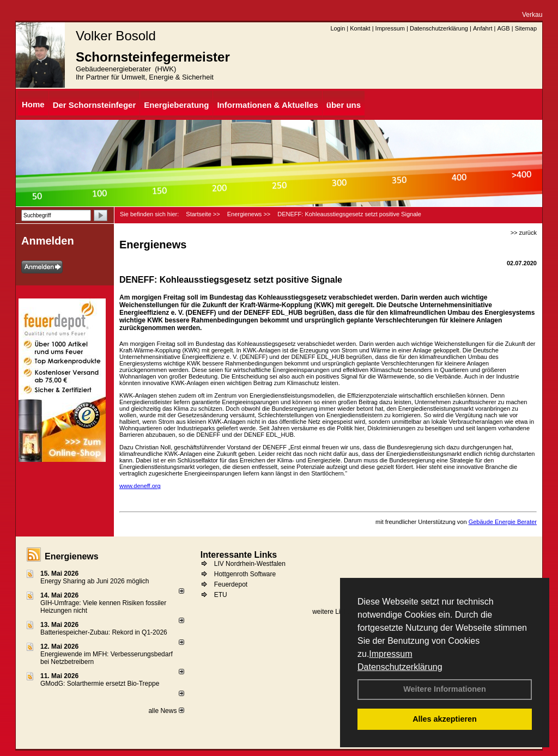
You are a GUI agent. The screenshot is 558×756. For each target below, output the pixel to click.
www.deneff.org (140, 486)
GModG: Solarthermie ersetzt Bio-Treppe (100, 684)
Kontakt (360, 28)
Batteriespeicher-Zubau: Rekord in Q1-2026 (104, 632)
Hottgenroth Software (245, 574)
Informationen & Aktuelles (267, 105)
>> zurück (524, 233)
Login (338, 28)
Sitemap (526, 28)
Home (33, 104)
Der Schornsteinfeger (95, 105)
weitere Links (335, 612)
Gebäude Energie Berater (503, 522)
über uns (344, 105)
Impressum (390, 654)
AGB (503, 28)
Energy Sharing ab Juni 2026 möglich (95, 581)
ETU (221, 595)
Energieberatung (176, 105)
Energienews (72, 556)
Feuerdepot (231, 584)
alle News (166, 711)
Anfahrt (483, 28)
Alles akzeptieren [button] (445, 719)
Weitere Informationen (445, 689)
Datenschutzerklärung (400, 667)
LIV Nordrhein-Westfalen (250, 564)
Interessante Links (239, 555)
